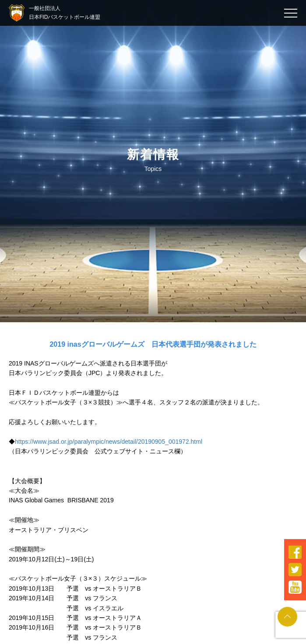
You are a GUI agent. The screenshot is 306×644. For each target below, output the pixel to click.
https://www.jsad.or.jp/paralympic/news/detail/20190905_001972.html (109, 442)
